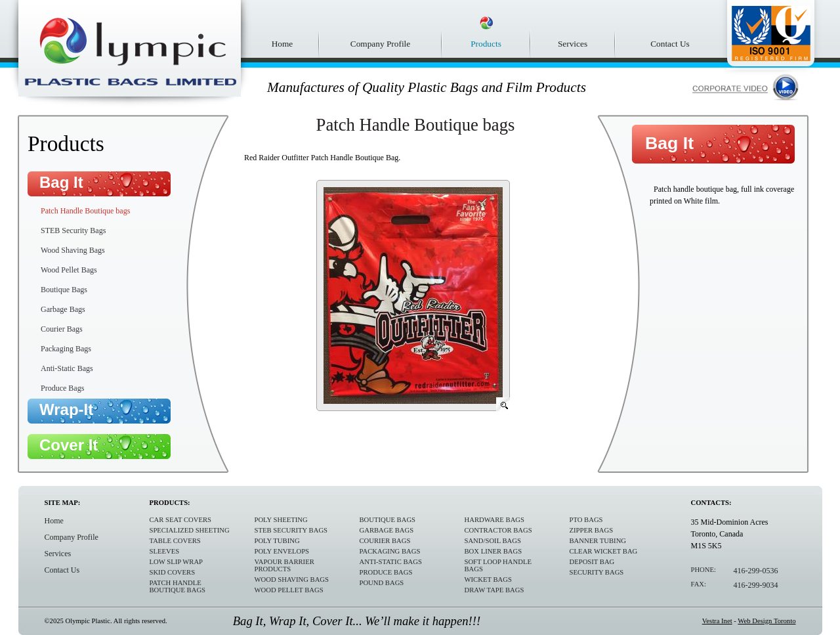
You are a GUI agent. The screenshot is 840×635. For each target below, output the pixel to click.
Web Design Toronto (766, 621)
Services (573, 44)
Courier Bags (62, 329)
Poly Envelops (282, 551)
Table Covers (175, 541)
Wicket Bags (488, 580)
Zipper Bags (592, 530)
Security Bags (597, 572)
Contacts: (711, 503)
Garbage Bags (63, 309)
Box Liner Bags (493, 551)
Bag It (61, 182)
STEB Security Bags (73, 230)
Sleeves (165, 551)
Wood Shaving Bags (73, 250)
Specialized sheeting (190, 530)
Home (283, 44)
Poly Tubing (277, 541)
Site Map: (63, 503)
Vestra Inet (717, 621)
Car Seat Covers (181, 520)
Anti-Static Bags (67, 368)
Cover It (69, 445)
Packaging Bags (66, 349)
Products (486, 44)
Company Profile (380, 44)
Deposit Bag (592, 562)
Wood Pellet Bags (69, 270)
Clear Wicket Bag (604, 551)
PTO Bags (586, 520)
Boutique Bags (64, 290)
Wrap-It (66, 409)
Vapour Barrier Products (284, 565)
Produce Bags (62, 388)
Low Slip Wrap (177, 562)
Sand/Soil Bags (493, 541)
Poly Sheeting (281, 520)
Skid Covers (173, 572)
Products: (170, 503)
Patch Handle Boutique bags (85, 211)
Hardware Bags (494, 520)
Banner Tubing (598, 541)
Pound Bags (382, 583)
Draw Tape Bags (494, 590)
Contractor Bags (498, 530)
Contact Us (670, 44)
